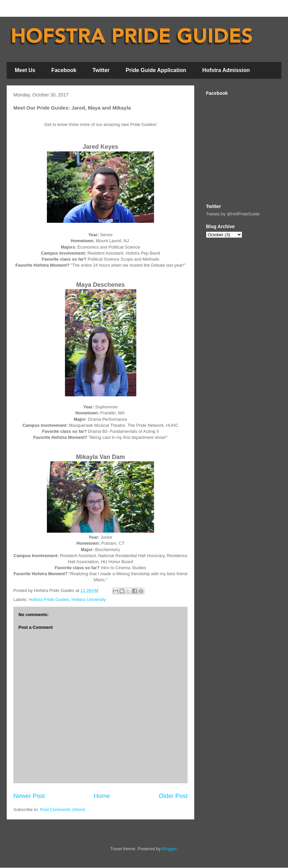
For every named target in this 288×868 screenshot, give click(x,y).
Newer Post (29, 796)
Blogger (169, 849)
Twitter (101, 70)
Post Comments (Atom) (63, 810)
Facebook (64, 70)
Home (102, 796)
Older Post (173, 796)
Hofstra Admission (226, 70)
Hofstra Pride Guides (49, 599)
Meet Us (25, 70)
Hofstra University (89, 599)
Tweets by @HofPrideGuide (233, 214)
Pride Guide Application (156, 70)
